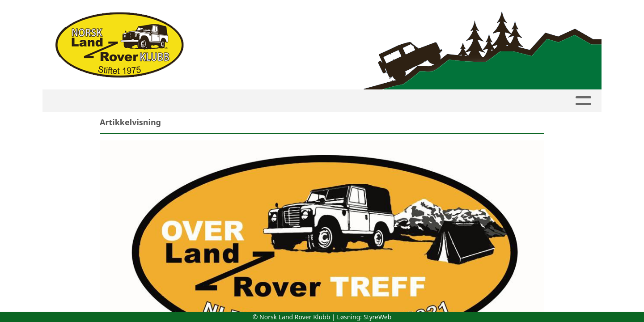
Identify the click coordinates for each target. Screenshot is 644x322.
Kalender (132, 101)
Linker (543, 101)
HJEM (92, 101)
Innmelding (245, 101)
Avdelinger (307, 101)
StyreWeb (378, 317)
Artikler (364, 101)
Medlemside (186, 101)
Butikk (500, 101)
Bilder (406, 101)
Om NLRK (453, 101)
